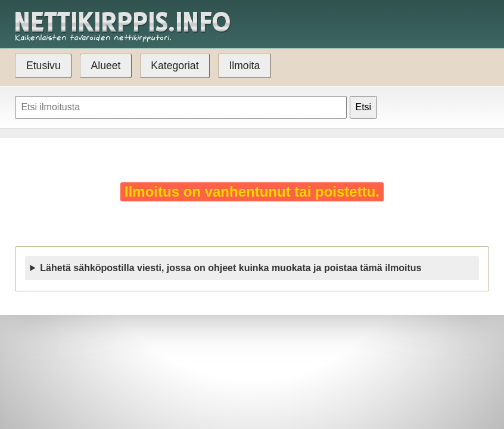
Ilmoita (244, 66)
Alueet (106, 66)
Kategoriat (175, 66)
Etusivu (43, 66)
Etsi (364, 107)
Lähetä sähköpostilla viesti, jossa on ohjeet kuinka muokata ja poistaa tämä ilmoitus (231, 268)
